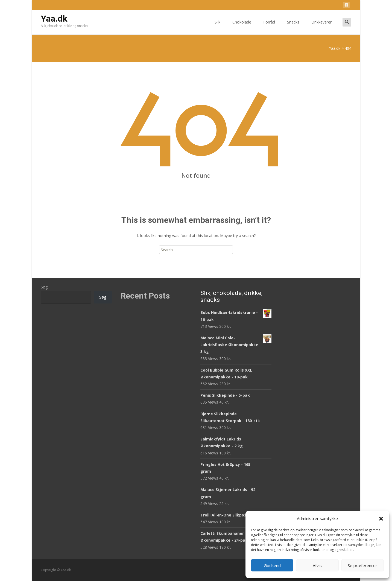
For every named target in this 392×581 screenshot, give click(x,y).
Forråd (269, 27)
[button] (381, 519)
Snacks (293, 27)
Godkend (272, 565)
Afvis (317, 565)
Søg (44, 287)
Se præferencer (362, 565)
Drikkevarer (321, 27)
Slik (217, 27)
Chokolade (242, 27)
